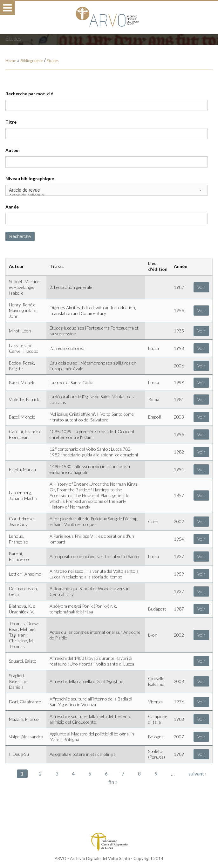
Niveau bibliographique (30, 178)
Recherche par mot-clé (29, 94)
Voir (201, 287)
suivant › (198, 773)
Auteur (13, 150)
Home (11, 61)
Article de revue (106, 190)
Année (12, 207)
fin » (113, 782)
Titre (11, 122)
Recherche (20, 236)
